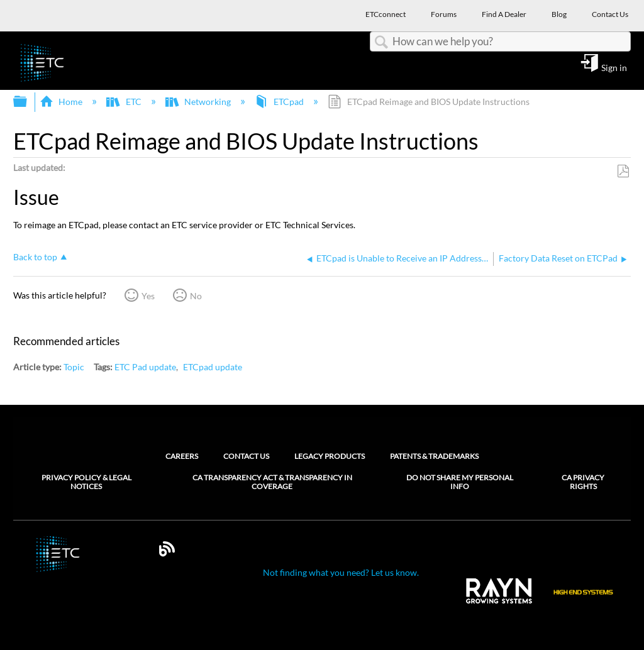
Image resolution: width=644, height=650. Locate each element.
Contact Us (246, 456)
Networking (199, 102)
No (196, 296)
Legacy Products (330, 456)
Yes (148, 296)
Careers (182, 456)
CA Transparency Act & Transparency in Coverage (272, 482)
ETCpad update (213, 367)
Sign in (614, 67)
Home (62, 102)
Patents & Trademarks (434, 456)
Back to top (35, 257)
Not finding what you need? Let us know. (341, 572)
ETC (125, 102)
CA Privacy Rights (583, 482)
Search (381, 42)
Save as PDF (623, 171)
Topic (74, 367)
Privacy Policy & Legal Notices (86, 482)
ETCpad (280, 102)
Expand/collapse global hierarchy (28, 102)
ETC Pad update (145, 367)
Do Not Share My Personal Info (460, 482)
